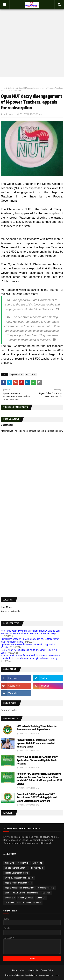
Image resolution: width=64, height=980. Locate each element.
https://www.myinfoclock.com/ (47, 975)
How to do (46, 893)
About (23, 970)
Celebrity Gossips (26, 898)
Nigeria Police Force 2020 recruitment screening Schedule (30, 888)
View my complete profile (10, 611)
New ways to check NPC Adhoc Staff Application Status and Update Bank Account (37, 760)
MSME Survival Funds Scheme (26, 893)
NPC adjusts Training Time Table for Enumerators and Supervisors (37, 728)
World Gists (10, 898)
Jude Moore (9, 114)
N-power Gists (16, 375)
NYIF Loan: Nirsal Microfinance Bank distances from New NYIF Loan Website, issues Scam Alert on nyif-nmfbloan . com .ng (30, 657)
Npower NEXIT (37, 868)
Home (3, 88)
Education (41, 898)
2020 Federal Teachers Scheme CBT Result (23, 903)
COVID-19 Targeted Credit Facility (19, 878)
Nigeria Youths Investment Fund (18, 883)
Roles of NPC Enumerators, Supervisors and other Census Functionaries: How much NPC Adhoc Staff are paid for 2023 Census (39, 779)
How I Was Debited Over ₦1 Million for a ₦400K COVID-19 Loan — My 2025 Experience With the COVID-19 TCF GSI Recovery (32, 632)
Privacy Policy (47, 970)
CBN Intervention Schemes (16, 868)
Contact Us (33, 970)
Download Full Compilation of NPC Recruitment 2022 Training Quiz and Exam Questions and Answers (37, 798)
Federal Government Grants (17, 873)
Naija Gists (12, 88)
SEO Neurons (19, 975)
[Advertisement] (32, 41)
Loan (7, 893)
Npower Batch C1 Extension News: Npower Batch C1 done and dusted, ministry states (36, 743)
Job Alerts (38, 863)
